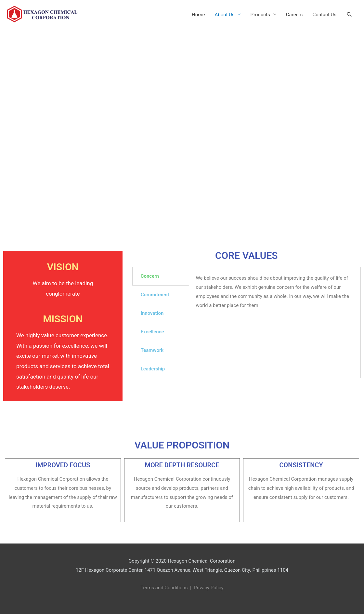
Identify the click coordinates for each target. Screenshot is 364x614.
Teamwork (152, 350)
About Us (224, 15)
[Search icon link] (349, 15)
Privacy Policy (209, 588)
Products (260, 15)
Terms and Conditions (164, 588)
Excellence (152, 332)
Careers (294, 15)
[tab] (161, 276)
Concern (150, 276)
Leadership (153, 369)
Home (198, 15)
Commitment (155, 295)
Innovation (152, 313)
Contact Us (324, 15)
